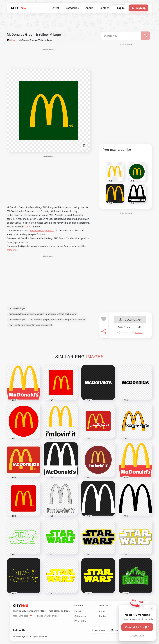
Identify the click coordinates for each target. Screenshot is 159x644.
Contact (103, 616)
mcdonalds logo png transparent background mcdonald (57, 320)
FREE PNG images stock (42, 230)
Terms (127, 611)
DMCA (127, 621)
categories (12, 250)
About (89, 8)
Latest (55, 8)
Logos (28, 227)
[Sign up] (139, 8)
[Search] (146, 36)
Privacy (128, 616)
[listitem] (99, 630)
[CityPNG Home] (18, 8)
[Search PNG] (121, 36)
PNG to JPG (80, 621)
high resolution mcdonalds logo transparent (30, 325)
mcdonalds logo (17, 308)
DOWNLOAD (130, 320)
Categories (72, 8)
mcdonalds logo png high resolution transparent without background (43, 314)
